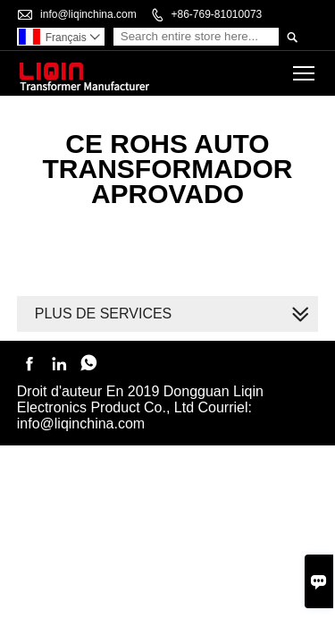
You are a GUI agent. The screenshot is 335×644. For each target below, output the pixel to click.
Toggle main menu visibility (305, 68)
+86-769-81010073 (216, 14)
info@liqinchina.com (88, 14)
